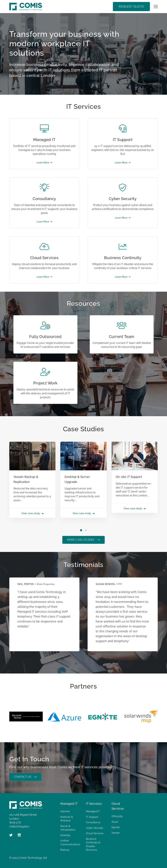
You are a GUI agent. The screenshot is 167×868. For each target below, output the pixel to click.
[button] (81, 530)
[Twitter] (11, 835)
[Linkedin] (19, 835)
